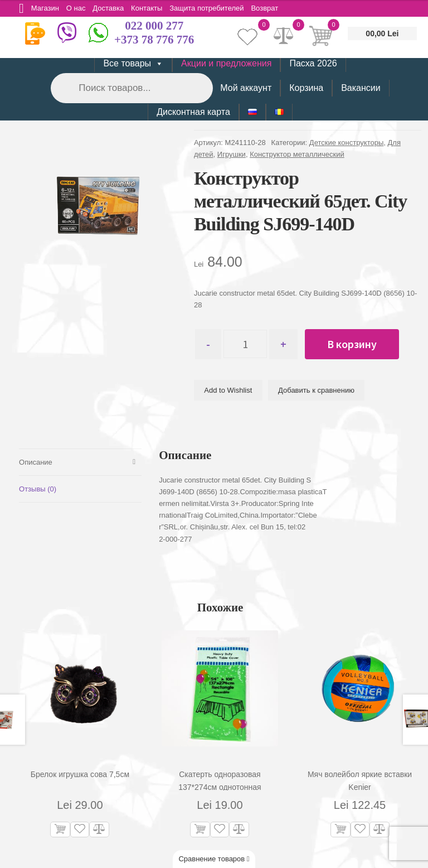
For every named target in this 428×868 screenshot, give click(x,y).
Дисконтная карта (193, 112)
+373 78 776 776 (154, 40)
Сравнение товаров (214, 859)
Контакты (151, 8)
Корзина (306, 88)
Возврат (272, 8)
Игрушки (232, 154)
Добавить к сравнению (316, 390)
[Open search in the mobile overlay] (131, 88)
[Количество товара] (247, 344)
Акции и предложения (226, 63)
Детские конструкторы (346, 143)
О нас (78, 8)
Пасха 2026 (313, 63)
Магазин (46, 8)
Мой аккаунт (246, 88)
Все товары (133, 64)
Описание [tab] (36, 462)
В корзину (355, 344)
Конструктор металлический (297, 154)
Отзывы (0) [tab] (38, 490)
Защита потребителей (213, 8)
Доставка (112, 8)
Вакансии (361, 88)
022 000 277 (154, 26)
